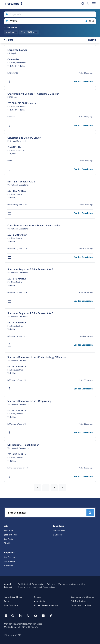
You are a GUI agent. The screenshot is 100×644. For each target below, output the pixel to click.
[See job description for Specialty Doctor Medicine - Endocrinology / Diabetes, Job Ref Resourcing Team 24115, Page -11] (83, 389)
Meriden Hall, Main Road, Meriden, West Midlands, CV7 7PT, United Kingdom (23, 625)
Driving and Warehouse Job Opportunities (66, 584)
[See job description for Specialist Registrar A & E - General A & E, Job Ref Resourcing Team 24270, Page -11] (83, 301)
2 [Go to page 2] (54, 488)
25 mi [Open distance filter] (89, 21)
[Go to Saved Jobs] (88, 3)
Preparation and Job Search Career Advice (36, 587)
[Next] (63, 488)
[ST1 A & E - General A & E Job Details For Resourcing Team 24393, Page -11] (21, 182)
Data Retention (11, 605)
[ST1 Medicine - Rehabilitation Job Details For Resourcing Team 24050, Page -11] (23, 445)
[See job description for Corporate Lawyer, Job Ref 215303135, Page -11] (83, 82)
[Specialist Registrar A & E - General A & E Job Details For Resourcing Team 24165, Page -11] (30, 313)
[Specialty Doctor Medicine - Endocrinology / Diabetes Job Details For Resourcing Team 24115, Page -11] (37, 357)
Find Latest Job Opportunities (31, 584)
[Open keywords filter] (50, 14)
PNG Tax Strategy (78, 601)
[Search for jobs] (83, 4)
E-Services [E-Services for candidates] (58, 535)
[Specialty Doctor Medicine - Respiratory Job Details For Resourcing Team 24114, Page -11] (29, 401)
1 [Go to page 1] (46, 488)
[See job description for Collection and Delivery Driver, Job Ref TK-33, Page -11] (83, 169)
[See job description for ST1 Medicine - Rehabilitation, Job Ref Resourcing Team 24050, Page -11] (83, 477)
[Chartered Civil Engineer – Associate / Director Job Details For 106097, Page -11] (33, 94)
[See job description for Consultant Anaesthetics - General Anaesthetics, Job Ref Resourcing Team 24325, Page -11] (83, 257)
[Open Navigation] (94, 4)
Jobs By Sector (11, 535)
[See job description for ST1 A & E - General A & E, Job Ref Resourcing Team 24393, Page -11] (83, 213)
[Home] (14, 4)
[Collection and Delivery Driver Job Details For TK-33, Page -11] (24, 138)
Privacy (7, 601)
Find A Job (9, 531)
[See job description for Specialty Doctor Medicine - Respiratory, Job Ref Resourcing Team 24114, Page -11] (83, 433)
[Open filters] (92, 40)
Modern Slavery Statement (46, 605)
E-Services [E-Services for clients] (9, 566)
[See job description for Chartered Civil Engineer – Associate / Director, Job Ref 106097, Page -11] (83, 125)
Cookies (38, 597)
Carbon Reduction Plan (81, 605)
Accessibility (40, 601)
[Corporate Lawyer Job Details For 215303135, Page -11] (17, 50)
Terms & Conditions (13, 597)
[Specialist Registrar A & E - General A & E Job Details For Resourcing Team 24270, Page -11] (30, 269)
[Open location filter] (44, 21)
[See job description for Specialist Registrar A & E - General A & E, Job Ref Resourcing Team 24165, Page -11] (83, 345)
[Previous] (37, 488)
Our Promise (10, 562)
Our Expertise (10, 557)
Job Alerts (8, 539)
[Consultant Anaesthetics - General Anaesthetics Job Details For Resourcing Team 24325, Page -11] (34, 226)
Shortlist (8, 543)
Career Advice (59, 531)
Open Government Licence (82, 597)
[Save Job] (10, 82)
